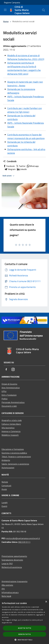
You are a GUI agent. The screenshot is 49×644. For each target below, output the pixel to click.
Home (6, 21)
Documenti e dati (9, 406)
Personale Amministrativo (13, 402)
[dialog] (24, 621)
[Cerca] (44, 10)
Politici (5, 399)
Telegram (10, 169)
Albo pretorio (7, 585)
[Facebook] (6, 370)
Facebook (9, 166)
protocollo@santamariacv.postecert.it (23, 538)
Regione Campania (12, 2)
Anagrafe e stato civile (12, 420)
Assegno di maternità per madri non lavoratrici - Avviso (25, 84)
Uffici (4, 391)
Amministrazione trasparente (15, 581)
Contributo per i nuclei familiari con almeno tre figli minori (25, 110)
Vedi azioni (9, 176)
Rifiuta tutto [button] (24, 634)
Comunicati (6, 486)
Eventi (4, 506)
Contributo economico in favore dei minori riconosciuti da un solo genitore (26, 136)
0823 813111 (24, 542)
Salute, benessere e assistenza (15, 464)
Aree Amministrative (11, 388)
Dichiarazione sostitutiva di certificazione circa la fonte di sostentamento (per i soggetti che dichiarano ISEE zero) (24, 68)
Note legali (6, 596)
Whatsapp (33, 166)
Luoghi (5, 502)
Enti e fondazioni (9, 395)
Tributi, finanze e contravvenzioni (16, 457)
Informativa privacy (10, 592)
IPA (3, 589)
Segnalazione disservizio (12, 560)
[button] (24, 640)
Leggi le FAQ (7, 564)
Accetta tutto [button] (24, 628)
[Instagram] (13, 370)
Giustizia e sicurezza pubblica (14, 453)
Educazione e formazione (13, 449)
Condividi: (10, 161)
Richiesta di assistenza (12, 567)
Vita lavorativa (8, 428)
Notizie (5, 482)
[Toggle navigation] (5, 10)
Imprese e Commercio (11, 431)
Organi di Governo (9, 384)
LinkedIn (22, 169)
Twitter (21, 166)
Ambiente (6, 460)
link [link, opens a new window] (11, 623)
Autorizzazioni (8, 468)
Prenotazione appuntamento (14, 556)
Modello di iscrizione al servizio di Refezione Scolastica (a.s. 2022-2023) (26, 57)
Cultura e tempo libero (11, 424)
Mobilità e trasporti (10, 435)
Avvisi (4, 489)
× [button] (46, 602)
